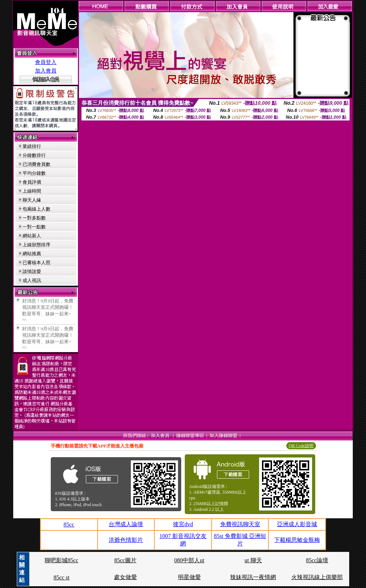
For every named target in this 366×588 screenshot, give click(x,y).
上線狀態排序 (36, 245)
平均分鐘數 (34, 173)
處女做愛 (125, 577)
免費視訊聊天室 (240, 524)
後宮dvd (183, 524)
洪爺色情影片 (126, 540)
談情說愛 (32, 271)
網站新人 (32, 236)
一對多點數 (34, 218)
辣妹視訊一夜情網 (253, 577)
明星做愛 (189, 577)
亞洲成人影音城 (297, 524)
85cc (69, 525)
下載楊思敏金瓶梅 (297, 540)
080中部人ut (189, 560)
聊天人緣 (32, 200)
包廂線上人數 (36, 209)
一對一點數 (34, 227)
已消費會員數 (36, 164)
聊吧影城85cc (61, 560)
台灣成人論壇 (126, 524)
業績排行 (32, 146)
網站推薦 (32, 254)
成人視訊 (32, 280)
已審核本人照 (36, 263)
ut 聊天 (253, 560)
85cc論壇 (317, 560)
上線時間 (32, 191)
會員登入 (46, 62)
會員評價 (32, 182)
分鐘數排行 (34, 155)
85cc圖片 (125, 560)
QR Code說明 (301, 446)
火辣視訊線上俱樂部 (317, 577)
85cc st (62, 577)
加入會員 (46, 71)
